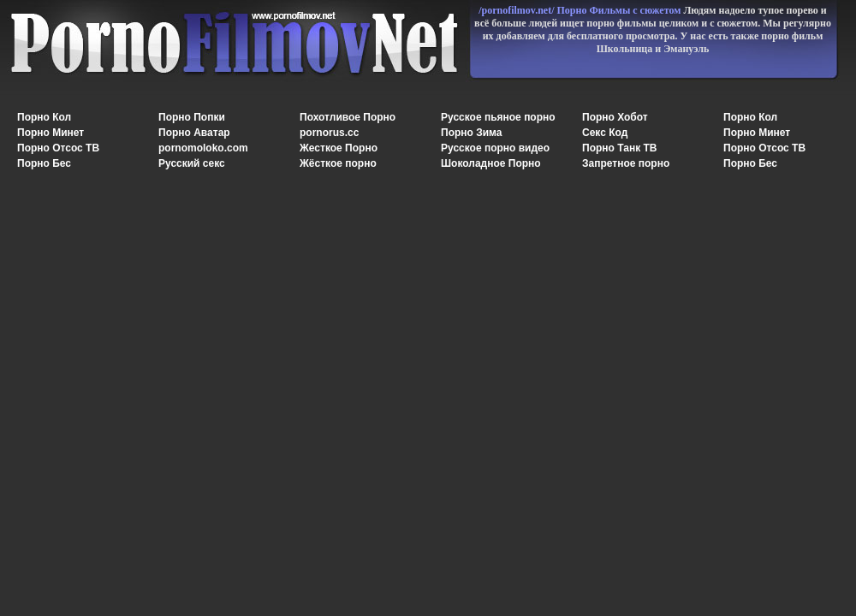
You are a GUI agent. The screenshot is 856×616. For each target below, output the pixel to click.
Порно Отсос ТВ (58, 148)
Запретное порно (626, 163)
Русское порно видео (495, 148)
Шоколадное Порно (491, 163)
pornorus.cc (329, 133)
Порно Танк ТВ (620, 148)
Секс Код (605, 133)
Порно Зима (471, 133)
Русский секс (192, 163)
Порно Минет (51, 133)
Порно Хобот (615, 117)
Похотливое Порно (348, 117)
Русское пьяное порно (498, 117)
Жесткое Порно (339, 148)
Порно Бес (44, 163)
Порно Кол (44, 117)
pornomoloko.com (203, 148)
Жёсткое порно (338, 163)
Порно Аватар (194, 133)
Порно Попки (192, 117)
